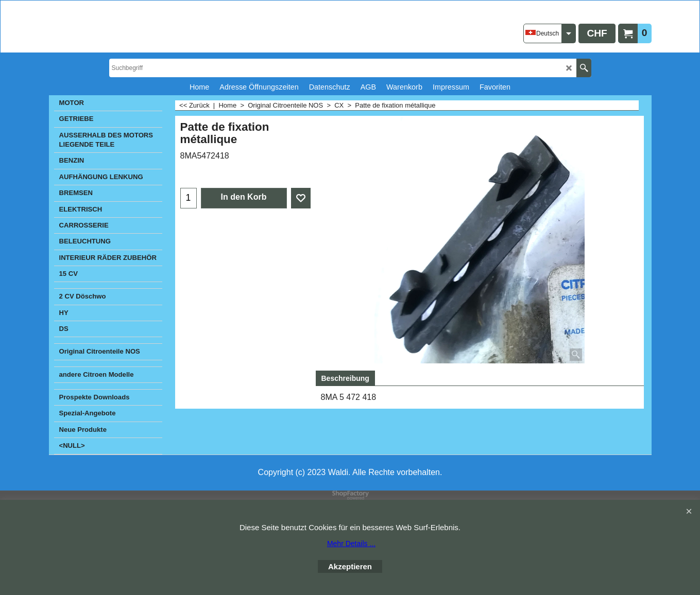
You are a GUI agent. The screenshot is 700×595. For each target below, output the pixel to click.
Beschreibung (345, 378)
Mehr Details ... (351, 544)
